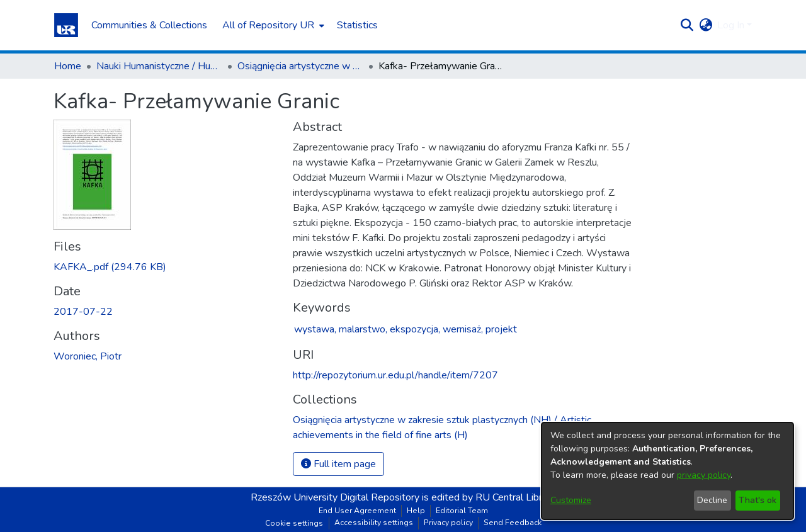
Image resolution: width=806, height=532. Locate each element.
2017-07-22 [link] (83, 312)
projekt (501, 329)
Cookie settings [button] (294, 523)
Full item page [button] (338, 464)
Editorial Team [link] (462, 511)
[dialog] (667, 471)
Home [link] (68, 66)
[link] (110, 267)
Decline (712, 500)
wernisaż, (463, 329)
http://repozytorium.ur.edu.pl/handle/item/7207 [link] (395, 375)
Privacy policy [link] (448, 523)
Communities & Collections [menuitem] (149, 25)
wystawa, (315, 329)
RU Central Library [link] (515, 497)
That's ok (758, 500)
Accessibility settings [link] (374, 523)
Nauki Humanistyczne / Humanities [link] (159, 66)
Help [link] (416, 511)
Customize (571, 500)
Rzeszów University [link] (294, 497)
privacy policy (704, 475)
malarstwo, (363, 329)
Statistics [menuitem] (357, 25)
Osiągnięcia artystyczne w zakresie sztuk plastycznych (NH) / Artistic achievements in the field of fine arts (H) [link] (300, 66)
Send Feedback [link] (513, 523)
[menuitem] (272, 25)
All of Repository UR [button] (268, 25)
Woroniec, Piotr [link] (88, 356)
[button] (66, 25)
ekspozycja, (415, 329)
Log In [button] (732, 25)
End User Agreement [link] (357, 511)
